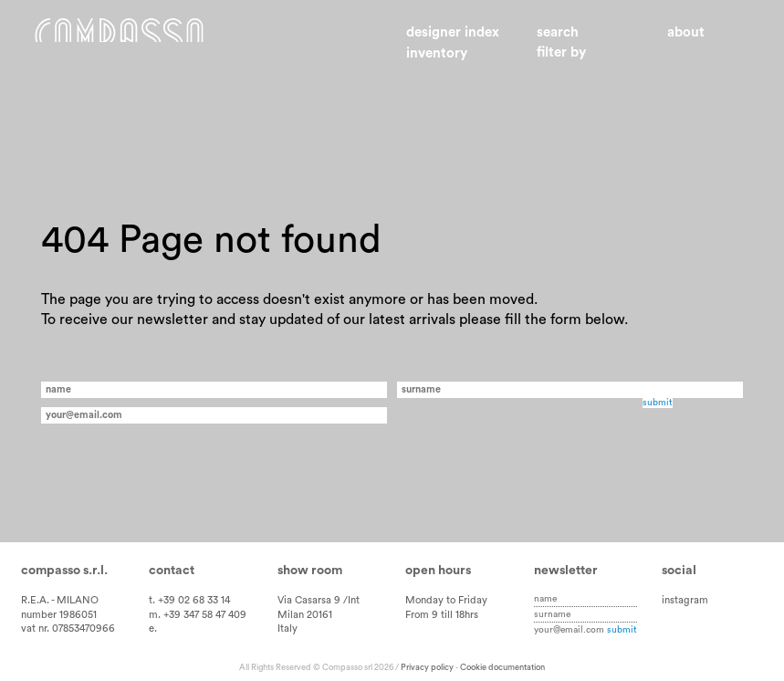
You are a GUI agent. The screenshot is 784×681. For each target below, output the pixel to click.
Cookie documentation (502, 667)
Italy (287, 629)
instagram (685, 600)
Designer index (453, 32)
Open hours (438, 571)
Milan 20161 (305, 615)
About (686, 32)
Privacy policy (427, 667)
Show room (310, 571)
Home (142, 44)
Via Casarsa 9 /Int (319, 600)
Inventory (437, 53)
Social (679, 571)
